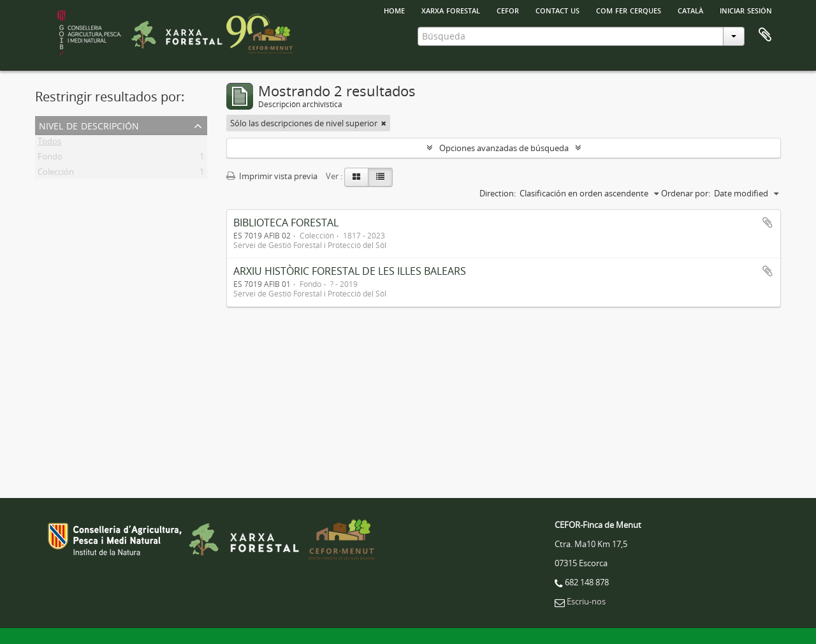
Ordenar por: (686, 193)
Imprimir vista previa (272, 176)
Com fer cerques (629, 10)
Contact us (557, 10)
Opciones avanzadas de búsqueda (504, 148)
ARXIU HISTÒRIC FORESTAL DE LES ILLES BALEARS (350, 271)
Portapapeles (765, 35)
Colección (56, 174)
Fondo (50, 159)
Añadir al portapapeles (768, 223)
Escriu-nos (586, 601)
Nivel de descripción (89, 125)
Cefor (508, 10)
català (690, 10)
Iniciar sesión (746, 10)
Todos (49, 143)
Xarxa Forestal (451, 10)
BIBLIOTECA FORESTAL (286, 223)
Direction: (498, 193)
